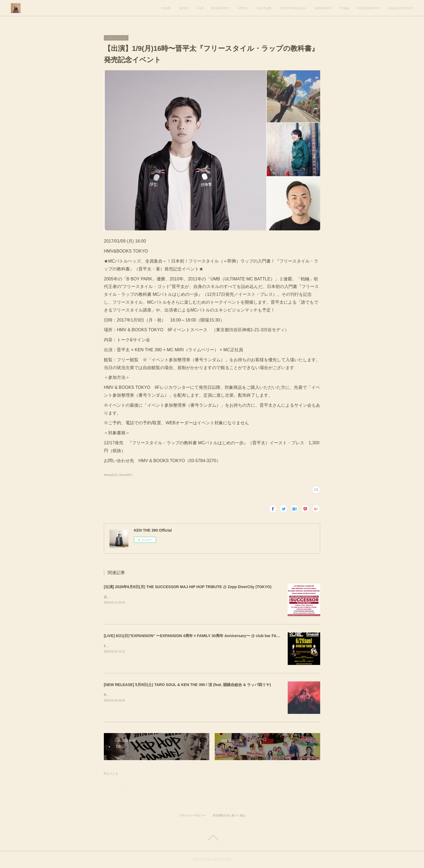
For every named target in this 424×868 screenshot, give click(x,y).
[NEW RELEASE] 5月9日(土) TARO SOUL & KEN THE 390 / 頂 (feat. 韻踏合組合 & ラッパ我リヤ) (187, 685)
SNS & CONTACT (401, 8)
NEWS (184, 8)
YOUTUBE (264, 8)
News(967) (125, 475)
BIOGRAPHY (221, 8)
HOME (166, 8)
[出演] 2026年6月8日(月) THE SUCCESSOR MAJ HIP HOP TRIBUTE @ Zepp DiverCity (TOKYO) (188, 587)
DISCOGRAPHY (369, 8)
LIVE (200, 8)
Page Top (212, 838)
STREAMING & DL (293, 8)
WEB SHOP (323, 8)
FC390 (344, 8)
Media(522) (111, 475)
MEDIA (243, 8)
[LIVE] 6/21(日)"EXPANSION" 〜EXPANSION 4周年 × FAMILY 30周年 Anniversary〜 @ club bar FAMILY (194, 636)
